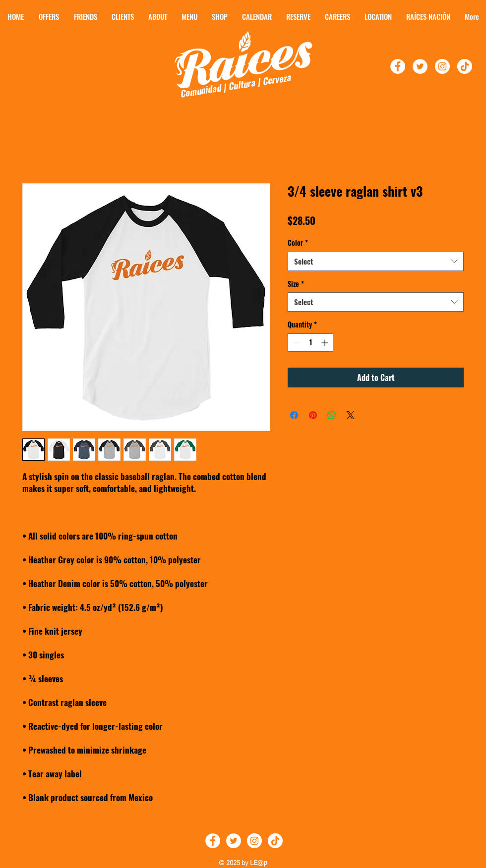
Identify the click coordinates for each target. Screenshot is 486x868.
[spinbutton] (310, 343)
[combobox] (376, 261)
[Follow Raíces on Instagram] (254, 841)
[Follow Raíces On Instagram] (442, 66)
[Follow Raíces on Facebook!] (398, 66)
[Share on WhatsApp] (332, 415)
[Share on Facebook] (294, 415)
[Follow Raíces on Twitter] (234, 841)
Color (298, 243)
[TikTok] (465, 66)
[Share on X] (351, 415)
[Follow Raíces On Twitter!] (420, 66)
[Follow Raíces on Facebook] (213, 841)
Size (296, 284)
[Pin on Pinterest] (313, 415)
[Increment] (326, 343)
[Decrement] (295, 343)
